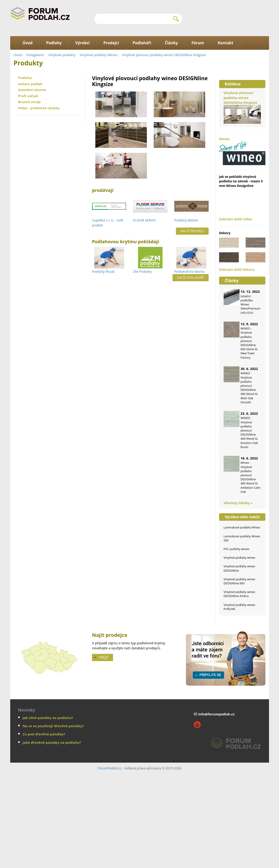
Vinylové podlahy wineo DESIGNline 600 (239, 581)
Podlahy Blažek (186, 220)
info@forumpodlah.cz (216, 714)
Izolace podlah (30, 84)
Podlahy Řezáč (103, 271)
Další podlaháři (191, 277)
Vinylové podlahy (62, 55)
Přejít (104, 657)
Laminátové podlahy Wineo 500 (242, 538)
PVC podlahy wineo (236, 549)
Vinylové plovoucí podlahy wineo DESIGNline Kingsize (164, 55)
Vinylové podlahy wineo (239, 558)
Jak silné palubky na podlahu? (48, 718)
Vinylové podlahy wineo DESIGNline (239, 568)
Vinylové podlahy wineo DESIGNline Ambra (239, 594)
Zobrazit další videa (236, 219)
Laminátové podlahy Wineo (242, 527)
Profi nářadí (28, 96)
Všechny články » (238, 503)
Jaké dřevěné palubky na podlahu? (52, 742)
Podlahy (25, 78)
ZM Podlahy (142, 271)
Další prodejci (192, 231)
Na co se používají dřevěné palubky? (53, 726)
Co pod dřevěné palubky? (44, 734)
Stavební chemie (32, 90)
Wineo (242, 151)
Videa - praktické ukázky (39, 108)
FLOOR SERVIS (144, 220)
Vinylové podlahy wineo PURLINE (239, 607)
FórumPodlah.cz (110, 768)
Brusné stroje (30, 102)
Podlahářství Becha (190, 271)
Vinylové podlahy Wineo (99, 55)
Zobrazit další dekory (237, 269)
